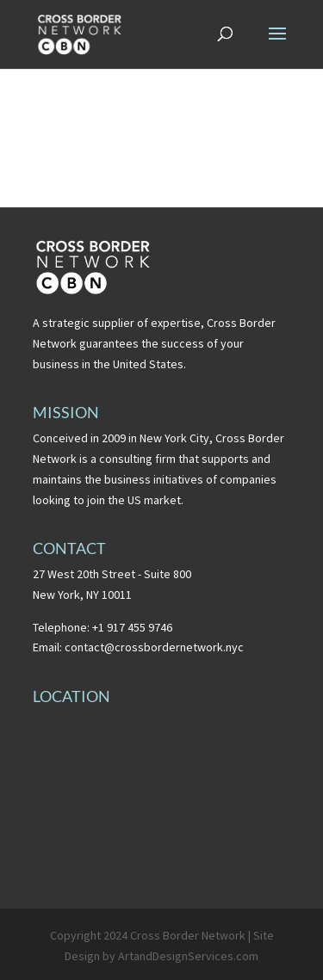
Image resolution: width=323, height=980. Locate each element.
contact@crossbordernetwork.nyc (154, 647)
